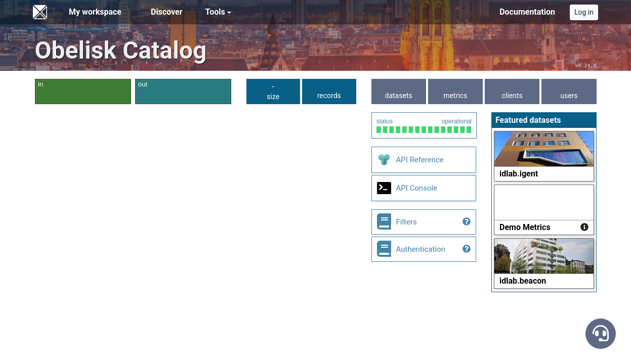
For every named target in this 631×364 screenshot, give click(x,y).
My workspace (95, 12)
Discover (167, 12)
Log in (584, 12)
